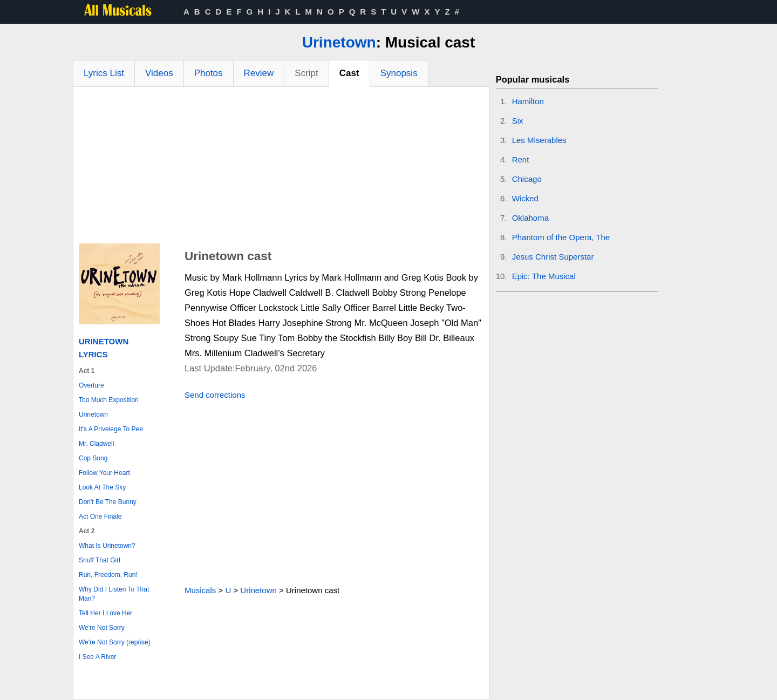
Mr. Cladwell (96, 444)
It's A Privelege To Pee (111, 429)
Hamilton (528, 101)
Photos (209, 73)
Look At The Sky (102, 487)
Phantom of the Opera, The (561, 237)
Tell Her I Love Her (105, 613)
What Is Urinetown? (107, 546)
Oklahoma (530, 218)
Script (306, 73)
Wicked (525, 198)
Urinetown (339, 42)
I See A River (97, 657)
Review (259, 73)
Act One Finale (100, 516)
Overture (91, 385)
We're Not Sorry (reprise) (115, 642)
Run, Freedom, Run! (108, 575)
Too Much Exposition (109, 400)
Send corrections (215, 395)
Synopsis (399, 73)
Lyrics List (104, 73)
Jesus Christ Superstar (553, 257)
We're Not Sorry (102, 628)
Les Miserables (539, 140)
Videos (159, 73)
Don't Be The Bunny (108, 502)
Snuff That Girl (100, 560)
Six (518, 121)
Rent (521, 159)
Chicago (527, 179)
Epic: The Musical (544, 276)
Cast (349, 73)
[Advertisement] (281, 168)
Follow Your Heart (104, 473)
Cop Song (93, 458)
